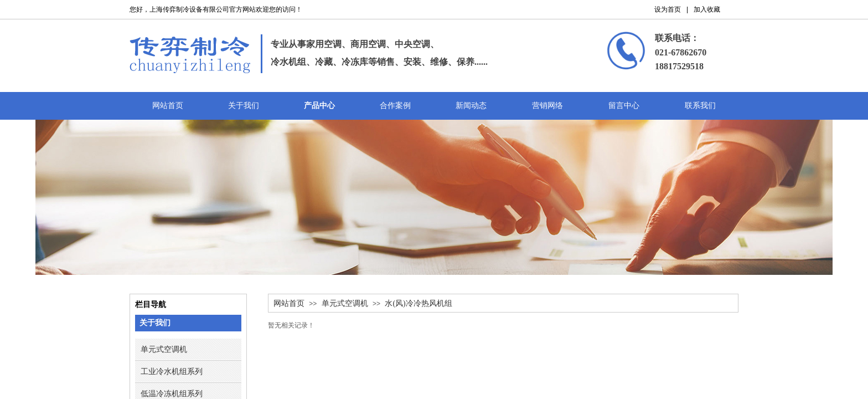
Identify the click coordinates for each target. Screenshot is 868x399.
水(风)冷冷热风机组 (418, 303)
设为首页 (668, 9)
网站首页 (289, 303)
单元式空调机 (345, 303)
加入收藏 (707, 9)
